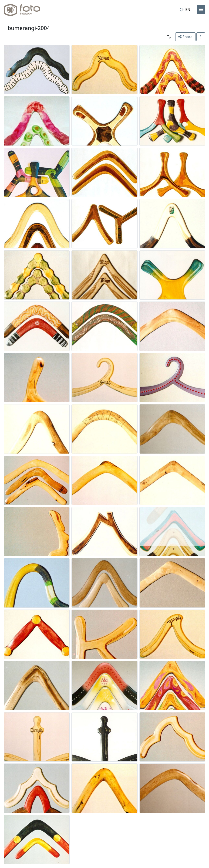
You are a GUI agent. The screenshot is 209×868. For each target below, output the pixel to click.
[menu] (201, 10)
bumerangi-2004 (29, 28)
